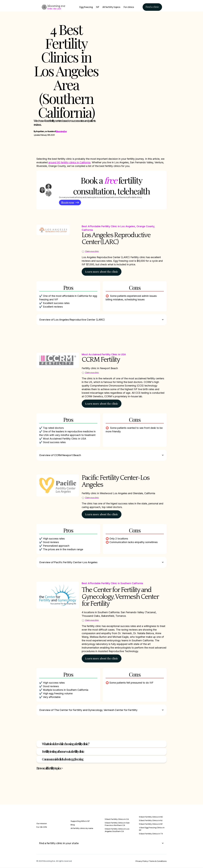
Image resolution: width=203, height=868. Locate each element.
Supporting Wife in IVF (80, 821)
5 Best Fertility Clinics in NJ (151, 820)
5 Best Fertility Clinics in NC (151, 817)
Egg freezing (86, 7)
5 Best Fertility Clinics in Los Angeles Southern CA (117, 830)
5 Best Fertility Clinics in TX (151, 834)
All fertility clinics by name (82, 828)
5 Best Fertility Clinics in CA (117, 819)
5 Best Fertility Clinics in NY (151, 824)
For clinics (129, 7)
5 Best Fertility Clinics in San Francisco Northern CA (117, 824)
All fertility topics (111, 7)
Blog (73, 825)
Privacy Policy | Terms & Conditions (151, 861)
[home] (54, 7)
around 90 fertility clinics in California (69, 162)
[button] (101, 320)
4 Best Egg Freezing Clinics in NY (152, 829)
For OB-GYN (42, 827)
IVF (98, 7)
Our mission (42, 823)
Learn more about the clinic (102, 272)
